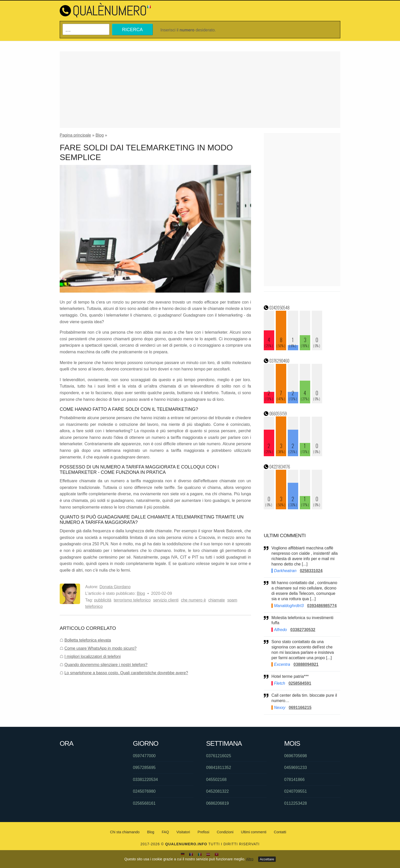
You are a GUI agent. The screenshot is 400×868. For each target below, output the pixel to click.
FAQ (165, 832)
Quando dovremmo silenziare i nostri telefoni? (106, 665)
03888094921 (306, 664)
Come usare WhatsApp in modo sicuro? (100, 648)
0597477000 (144, 756)
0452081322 (217, 791)
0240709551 (296, 791)
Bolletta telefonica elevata (87, 640)
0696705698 (296, 756)
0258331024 (311, 571)
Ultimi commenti (254, 832)
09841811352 (219, 768)
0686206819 (217, 803)
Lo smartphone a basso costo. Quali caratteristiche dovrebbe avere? (126, 673)
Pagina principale (75, 135)
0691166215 (300, 708)
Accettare (267, 859)
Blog (100, 135)
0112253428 (296, 803)
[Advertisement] (200, 90)
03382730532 (303, 630)
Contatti (280, 832)
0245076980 (144, 791)
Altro (250, 859)
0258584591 (300, 683)
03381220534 (145, 780)
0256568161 (144, 803)
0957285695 (144, 768)
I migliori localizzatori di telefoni (92, 656)
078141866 (294, 780)
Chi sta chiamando (125, 832)
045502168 (216, 780)
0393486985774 (322, 606)
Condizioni (225, 832)
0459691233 (296, 768)
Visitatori (183, 832)
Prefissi (203, 832)
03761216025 (219, 756)
